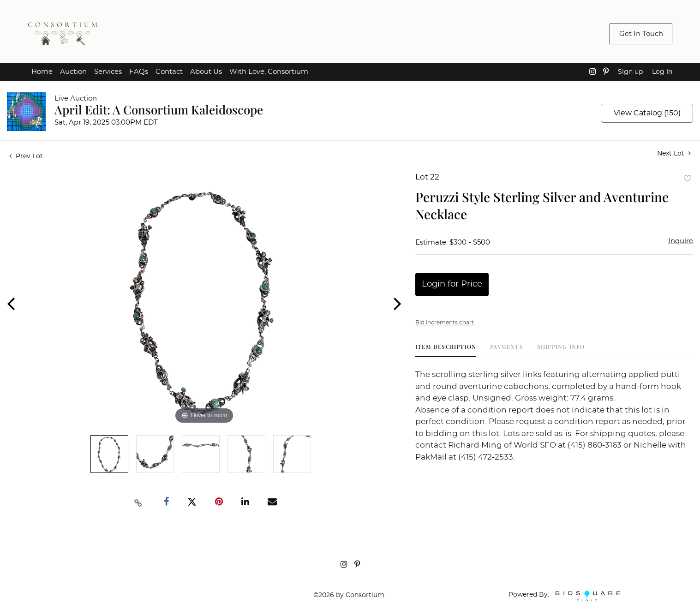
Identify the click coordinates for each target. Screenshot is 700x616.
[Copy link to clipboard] (138, 502)
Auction (73, 72)
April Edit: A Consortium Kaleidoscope (159, 110)
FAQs (139, 72)
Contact (169, 72)
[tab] (446, 350)
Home (42, 72)
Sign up (630, 72)
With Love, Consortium (269, 72)
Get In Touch (641, 34)
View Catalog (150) (647, 113)
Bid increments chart (445, 323)
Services (108, 72)
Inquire (681, 241)
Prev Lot (26, 156)
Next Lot (674, 153)
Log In (662, 72)
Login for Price (452, 284)
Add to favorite (688, 178)
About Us (206, 72)
